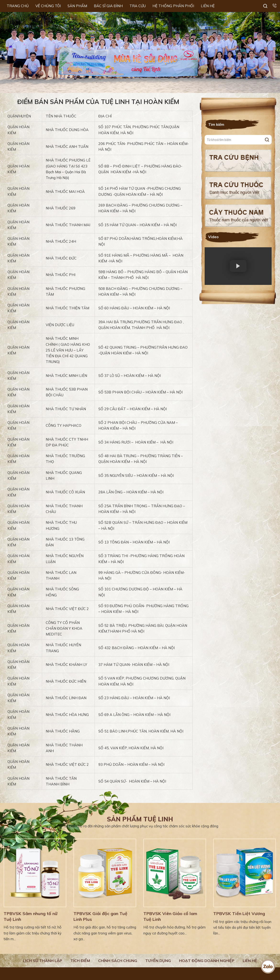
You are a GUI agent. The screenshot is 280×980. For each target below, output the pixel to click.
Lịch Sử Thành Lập (43, 961)
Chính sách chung (118, 961)
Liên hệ (250, 961)
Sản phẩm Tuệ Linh (140, 819)
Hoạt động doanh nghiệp (207, 961)
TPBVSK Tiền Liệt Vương (239, 914)
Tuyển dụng (158, 961)
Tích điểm (80, 961)
